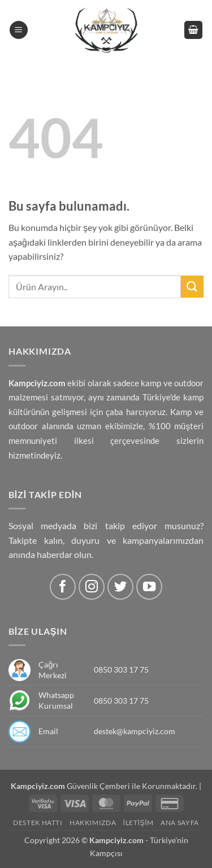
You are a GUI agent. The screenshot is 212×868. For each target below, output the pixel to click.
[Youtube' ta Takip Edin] (150, 587)
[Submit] (192, 287)
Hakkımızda (93, 823)
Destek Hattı (38, 823)
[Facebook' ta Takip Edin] (63, 587)
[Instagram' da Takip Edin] (92, 587)
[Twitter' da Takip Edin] (121, 587)
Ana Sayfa (180, 823)
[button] (19, 30)
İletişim (139, 823)
